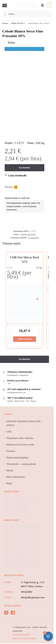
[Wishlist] (17, 176)
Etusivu (5, 23)
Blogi (9, 483)
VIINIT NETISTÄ (18, 23)
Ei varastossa (33, 238)
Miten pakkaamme (16, 477)
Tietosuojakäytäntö (21, 635)
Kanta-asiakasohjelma (17, 458)
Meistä (10, 470)
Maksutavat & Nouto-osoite (20, 445)
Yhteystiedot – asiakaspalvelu (21, 464)
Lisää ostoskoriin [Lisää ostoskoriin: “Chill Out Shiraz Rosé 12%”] (25, 339)
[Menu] (7, 5)
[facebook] (13, 613)
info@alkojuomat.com (33, 597)
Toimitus (11, 451)
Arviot (11, 187)
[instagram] (6, 613)
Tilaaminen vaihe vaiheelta (20, 438)
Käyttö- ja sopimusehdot (24, 638)
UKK (9, 432)
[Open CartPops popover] (48, 636)
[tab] (24, 187)
